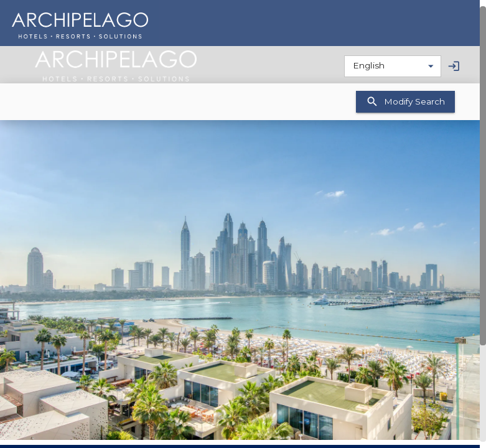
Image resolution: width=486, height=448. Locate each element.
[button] (240, 280)
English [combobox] (369, 65)
